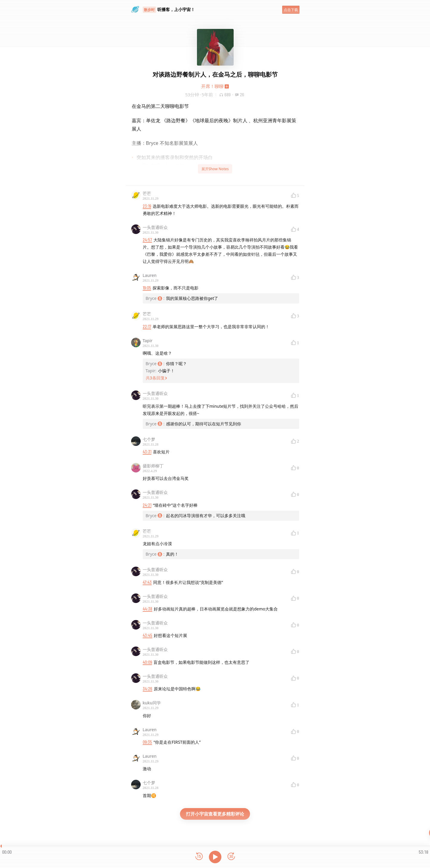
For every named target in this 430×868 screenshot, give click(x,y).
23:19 (147, 206)
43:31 (147, 452)
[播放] (215, 857)
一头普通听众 (155, 227)
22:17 (147, 327)
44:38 (148, 609)
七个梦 (149, 439)
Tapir (148, 341)
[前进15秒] (231, 857)
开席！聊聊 (212, 86)
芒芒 (147, 193)
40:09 (147, 662)
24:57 (147, 240)
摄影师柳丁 (153, 466)
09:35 (147, 742)
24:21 (147, 505)
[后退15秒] (199, 857)
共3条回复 (156, 378)
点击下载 (291, 10)
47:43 (147, 582)
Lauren (150, 275)
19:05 (147, 288)
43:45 (148, 635)
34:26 (148, 689)
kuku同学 (152, 703)
